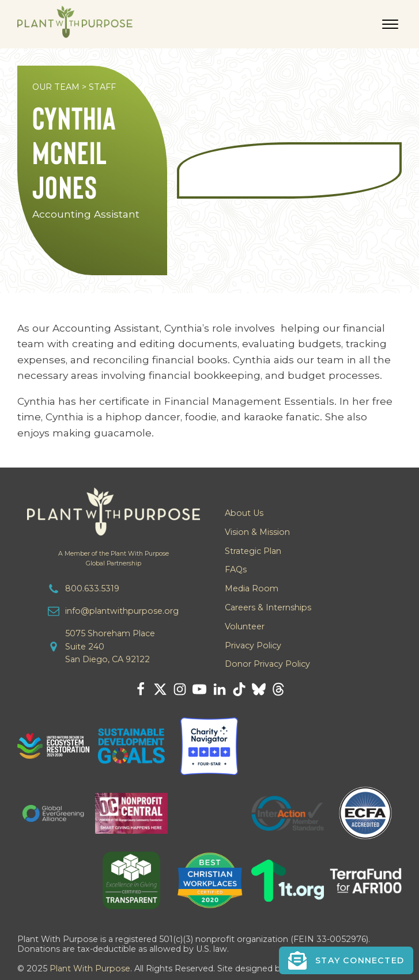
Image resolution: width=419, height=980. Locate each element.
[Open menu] (390, 24)
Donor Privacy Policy (267, 664)
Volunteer (245, 626)
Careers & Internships (268, 607)
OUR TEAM (56, 87)
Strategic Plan (253, 551)
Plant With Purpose (90, 968)
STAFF (102, 87)
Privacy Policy (253, 645)
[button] (346, 960)
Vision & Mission (257, 532)
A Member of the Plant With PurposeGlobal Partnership (114, 559)
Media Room (252, 588)
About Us (244, 513)
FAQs (236, 569)
